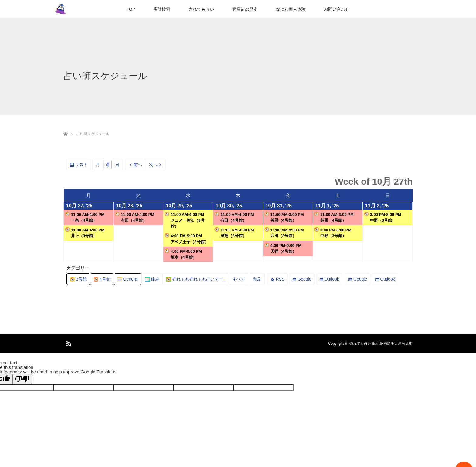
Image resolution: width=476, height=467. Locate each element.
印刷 (259, 280)
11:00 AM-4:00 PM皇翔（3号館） (234, 233)
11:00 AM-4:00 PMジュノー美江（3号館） (184, 220)
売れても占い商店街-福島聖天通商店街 (381, 343)
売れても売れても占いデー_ (196, 279)
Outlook (332, 279)
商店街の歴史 (245, 9)
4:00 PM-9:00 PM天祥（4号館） (283, 248)
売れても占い (201, 9)
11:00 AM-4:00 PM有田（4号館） (134, 217)
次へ (153, 165)
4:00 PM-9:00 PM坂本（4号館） (183, 254)
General (128, 279)
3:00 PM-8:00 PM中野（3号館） (333, 233)
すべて (239, 279)
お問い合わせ (337, 9)
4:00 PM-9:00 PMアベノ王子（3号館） (186, 239)
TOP (131, 9)
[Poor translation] (22, 379)
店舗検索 (162, 9)
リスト (83, 166)
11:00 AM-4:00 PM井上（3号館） (85, 233)
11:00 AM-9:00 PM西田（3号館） (284, 233)
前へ (138, 165)
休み (152, 279)
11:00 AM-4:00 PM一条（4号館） (85, 217)
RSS (280, 279)
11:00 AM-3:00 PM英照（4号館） (284, 217)
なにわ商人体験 (291, 9)
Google (304, 279)
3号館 (78, 279)
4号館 (102, 279)
